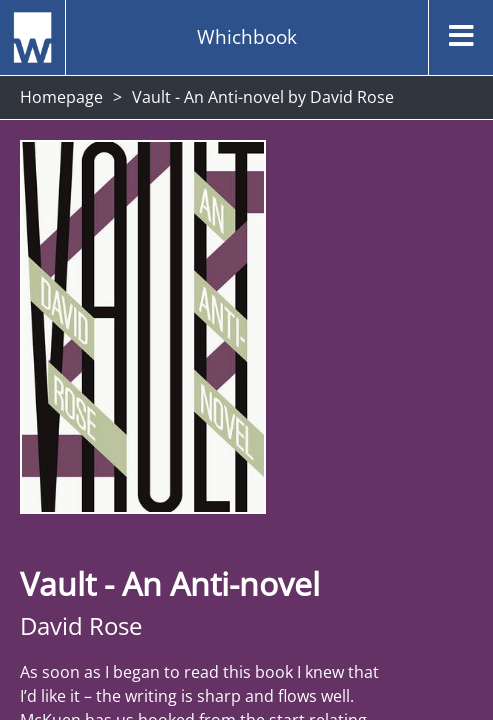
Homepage (61, 97)
